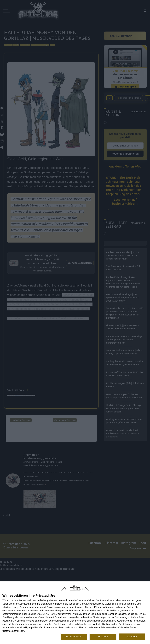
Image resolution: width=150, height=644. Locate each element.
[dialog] (75, 613)
